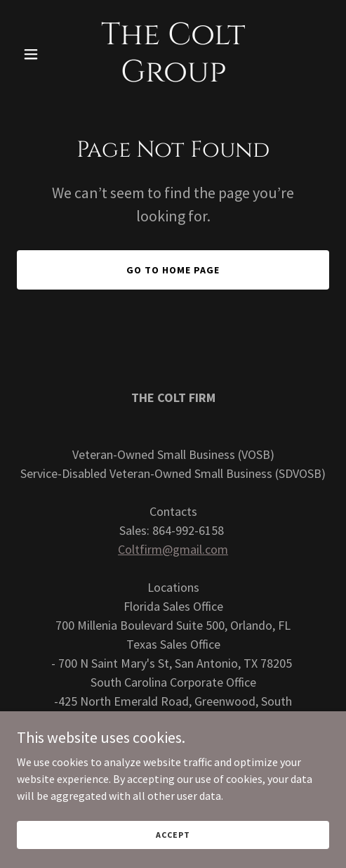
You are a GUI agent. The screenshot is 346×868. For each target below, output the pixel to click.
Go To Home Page (173, 270)
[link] (173, 77)
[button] (40, 54)
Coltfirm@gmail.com (173, 549)
